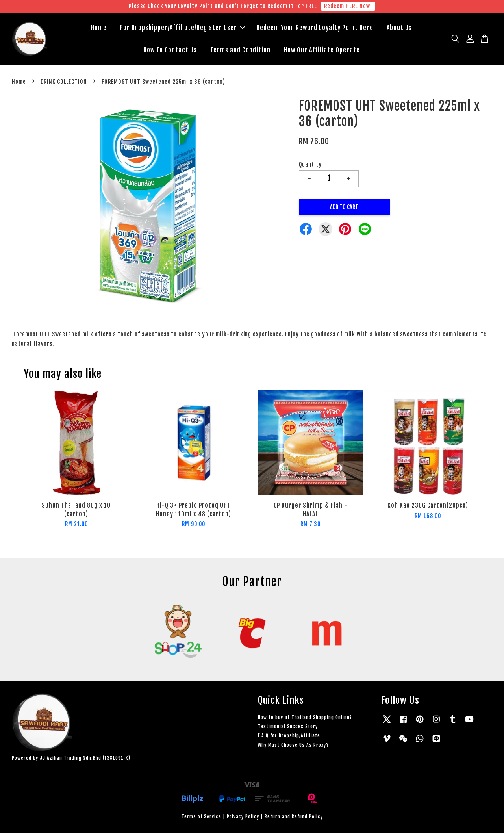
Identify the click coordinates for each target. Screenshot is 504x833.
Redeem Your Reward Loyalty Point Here (315, 28)
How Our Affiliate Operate (322, 50)
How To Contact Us (170, 50)
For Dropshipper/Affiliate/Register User (183, 28)
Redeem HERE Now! (348, 6)
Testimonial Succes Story (288, 726)
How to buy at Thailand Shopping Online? (305, 717)
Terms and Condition (240, 50)
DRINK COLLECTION (64, 82)
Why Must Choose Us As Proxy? (293, 745)
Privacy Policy (243, 817)
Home (99, 28)
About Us (399, 28)
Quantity (310, 164)
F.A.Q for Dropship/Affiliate (289, 736)
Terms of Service (201, 817)
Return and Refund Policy (294, 817)
